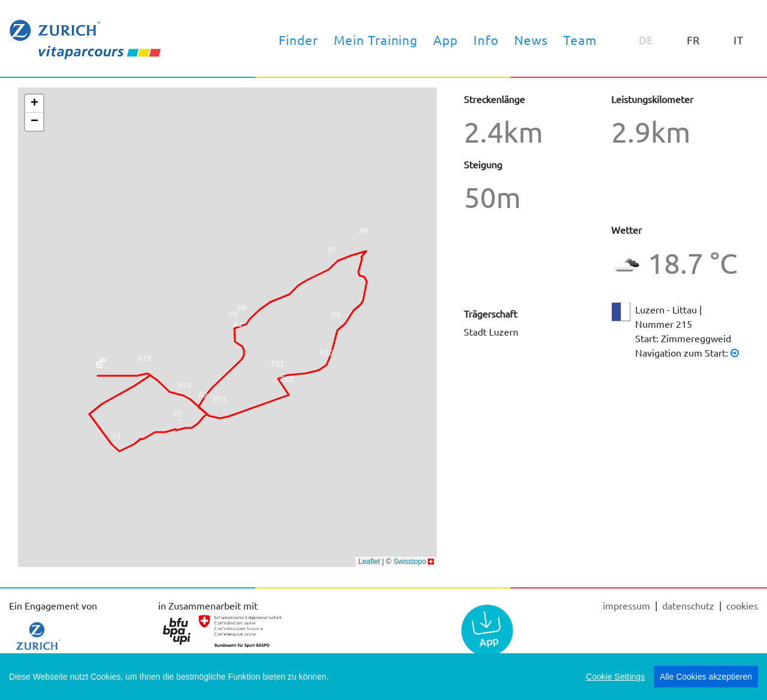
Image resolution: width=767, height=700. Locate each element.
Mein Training (376, 40)
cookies (742, 605)
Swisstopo (410, 562)
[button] (326, 357)
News (531, 40)
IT (739, 40)
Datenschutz (689, 605)
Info (486, 40)
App (446, 40)
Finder (298, 40)
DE (646, 40)
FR (693, 40)
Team (580, 40)
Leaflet (369, 562)
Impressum (628, 605)
